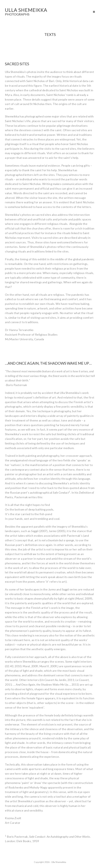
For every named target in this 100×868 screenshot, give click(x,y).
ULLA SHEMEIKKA (26, 12)
